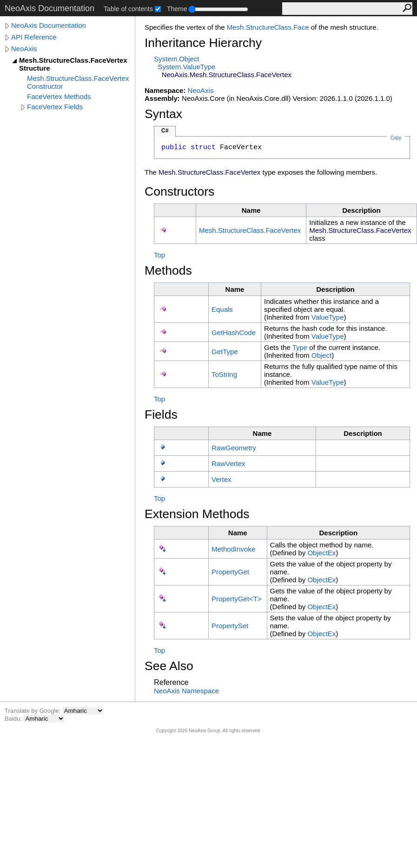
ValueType (328, 317)
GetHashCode (234, 332)
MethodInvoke (233, 549)
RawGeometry (234, 448)
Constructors (179, 191)
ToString (224, 374)
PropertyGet (230, 572)
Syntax (163, 114)
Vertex (222, 479)
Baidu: (14, 719)
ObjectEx (321, 553)
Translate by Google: (33, 711)
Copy (396, 138)
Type (300, 347)
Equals (222, 309)
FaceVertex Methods (59, 96)
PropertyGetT (237, 599)
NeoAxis (24, 49)
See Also (169, 666)
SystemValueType (186, 67)
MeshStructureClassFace (268, 27)
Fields (161, 414)
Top (159, 255)
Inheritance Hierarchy (203, 43)
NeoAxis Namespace (186, 691)
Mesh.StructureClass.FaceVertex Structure (73, 64)
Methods (168, 270)
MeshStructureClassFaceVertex (250, 230)
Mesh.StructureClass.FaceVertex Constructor (78, 82)
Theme (177, 9)
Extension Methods (197, 514)
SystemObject (177, 59)
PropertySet (230, 626)
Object (321, 355)
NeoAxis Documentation (49, 25)
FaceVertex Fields (55, 107)
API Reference (34, 37)
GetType (225, 352)
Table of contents (128, 9)
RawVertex (228, 464)
